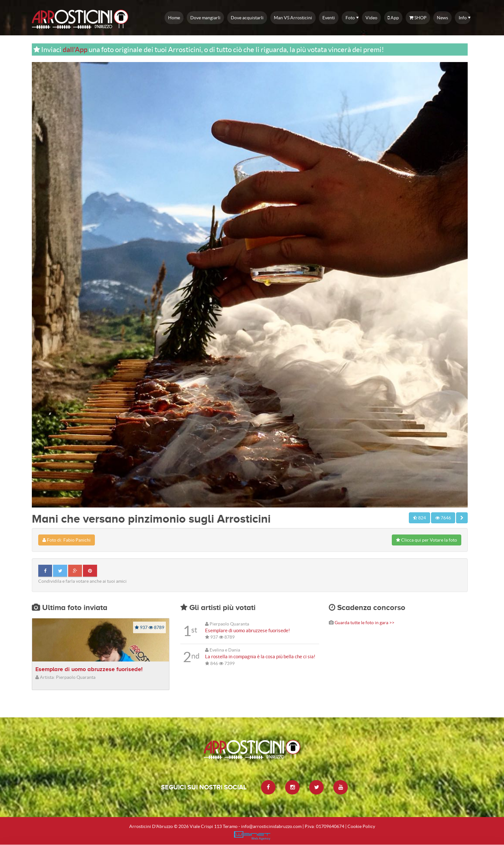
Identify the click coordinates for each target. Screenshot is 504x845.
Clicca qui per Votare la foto (427, 540)
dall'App (75, 49)
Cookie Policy (361, 826)
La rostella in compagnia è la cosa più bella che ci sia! (260, 656)
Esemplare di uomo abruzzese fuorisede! (89, 669)
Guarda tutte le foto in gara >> (364, 623)
